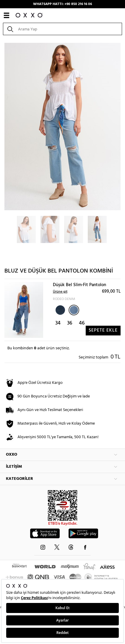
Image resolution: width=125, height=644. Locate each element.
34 (58, 323)
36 (70, 323)
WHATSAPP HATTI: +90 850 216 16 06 (62, 4)
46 (82, 323)
